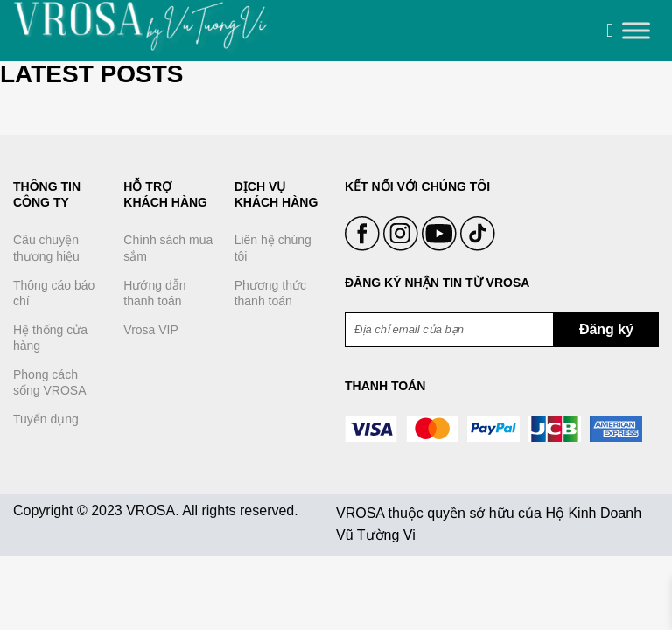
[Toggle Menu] (636, 31)
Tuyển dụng (46, 419)
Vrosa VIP (151, 330)
